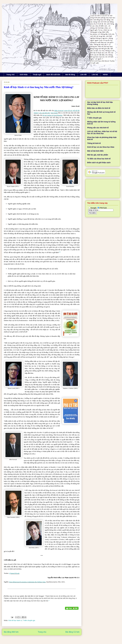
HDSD (105, 75)
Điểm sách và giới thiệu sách (99, 163)
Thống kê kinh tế (94, 143)
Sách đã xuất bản (53, 75)
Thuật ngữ (37, 75)
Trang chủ (10, 75)
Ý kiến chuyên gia (29, 620)
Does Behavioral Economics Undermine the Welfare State (27, 582)
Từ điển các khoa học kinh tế (99, 159)
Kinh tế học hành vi (15, 620)
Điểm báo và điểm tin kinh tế (99, 108)
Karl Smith (54, 113)
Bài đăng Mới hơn (11, 632)
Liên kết (83, 75)
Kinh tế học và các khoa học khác (101, 147)
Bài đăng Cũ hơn (72, 632)
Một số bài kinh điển (95, 151)
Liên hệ (95, 75)
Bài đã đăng (70, 75)
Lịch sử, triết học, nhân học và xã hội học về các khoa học (102, 132)
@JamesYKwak (14, 573)
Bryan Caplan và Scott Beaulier (52, 115)
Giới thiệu (24, 75)
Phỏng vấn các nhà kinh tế (98, 128)
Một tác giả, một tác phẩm (98, 155)
